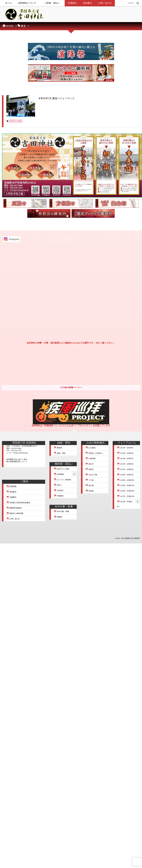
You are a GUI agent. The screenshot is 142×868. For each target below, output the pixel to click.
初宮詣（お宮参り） (95, 453)
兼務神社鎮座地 (14, 508)
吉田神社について (27, 3)
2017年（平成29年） (126, 497)
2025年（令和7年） (126, 448)
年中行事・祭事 (61, 512)
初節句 (90, 470)
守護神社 (59, 496)
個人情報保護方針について (17, 462)
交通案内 (72, 3)
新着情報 (11, 487)
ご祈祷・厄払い (52, 3)
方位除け (59, 491)
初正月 (90, 464)
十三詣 (90, 480)
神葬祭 (58, 517)
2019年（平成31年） (126, 486)
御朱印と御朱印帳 (15, 514)
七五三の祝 (91, 475)
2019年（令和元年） (126, 480)
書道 (20, 121)
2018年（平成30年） (126, 491)
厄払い (58, 485)
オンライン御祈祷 (62, 480)
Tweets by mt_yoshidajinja (61, 240)
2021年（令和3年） (126, 470)
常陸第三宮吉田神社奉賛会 (18, 503)
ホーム (9, 3)
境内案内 (88, 3)
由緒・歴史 (60, 453)
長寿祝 (90, 491)
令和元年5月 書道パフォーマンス (57, 98)
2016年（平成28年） (125, 504)
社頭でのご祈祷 (61, 469)
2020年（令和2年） (126, 475)
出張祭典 (59, 475)
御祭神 (58, 448)
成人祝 (90, 486)
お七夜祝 (90, 448)
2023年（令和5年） (126, 459)
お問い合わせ (105, 3)
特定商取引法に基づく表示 (17, 460)
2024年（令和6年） (126, 453)
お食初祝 (90, 459)
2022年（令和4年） (126, 464)
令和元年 (13, 121)
